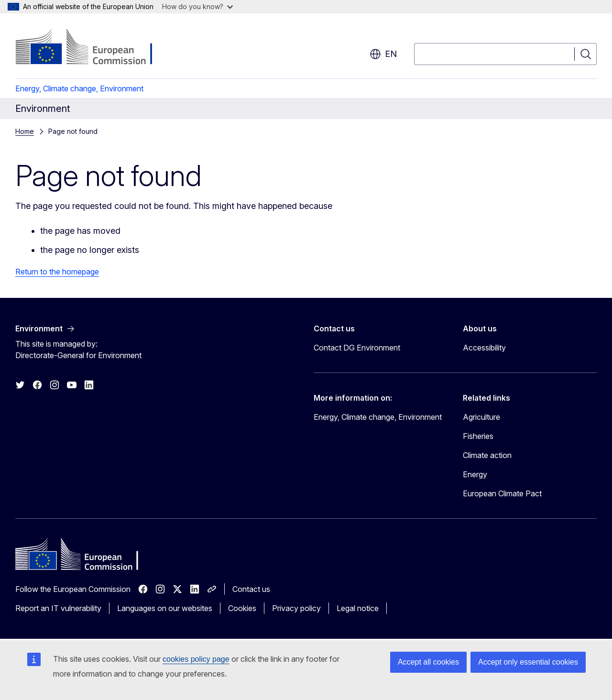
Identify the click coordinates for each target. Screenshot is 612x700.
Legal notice (358, 608)
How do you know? (197, 6)
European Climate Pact (502, 493)
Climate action (487, 455)
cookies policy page (196, 659)
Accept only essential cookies (528, 662)
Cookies (242, 608)
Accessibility (484, 348)
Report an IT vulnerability (58, 608)
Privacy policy (296, 608)
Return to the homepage (57, 272)
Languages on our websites (165, 608)
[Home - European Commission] (93, 48)
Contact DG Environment (357, 348)
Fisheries (478, 436)
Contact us (251, 589)
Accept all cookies (428, 662)
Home (25, 131)
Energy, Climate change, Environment (79, 88)
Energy (475, 474)
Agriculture (481, 417)
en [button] (383, 54)
